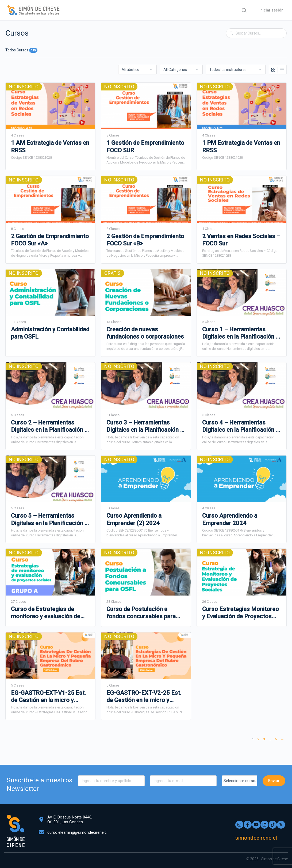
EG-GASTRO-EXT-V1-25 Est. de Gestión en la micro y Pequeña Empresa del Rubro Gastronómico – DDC (48, 697)
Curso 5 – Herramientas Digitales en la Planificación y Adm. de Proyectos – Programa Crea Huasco (49, 520)
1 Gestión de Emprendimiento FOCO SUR (145, 146)
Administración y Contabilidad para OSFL (50, 333)
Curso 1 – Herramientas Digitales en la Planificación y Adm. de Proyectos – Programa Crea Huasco (240, 333)
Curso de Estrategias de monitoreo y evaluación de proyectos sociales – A (46, 613)
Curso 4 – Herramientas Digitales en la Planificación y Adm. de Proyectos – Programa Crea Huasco (240, 426)
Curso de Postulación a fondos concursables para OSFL (141, 613)
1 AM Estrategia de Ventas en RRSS (50, 146)
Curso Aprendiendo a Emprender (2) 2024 (134, 519)
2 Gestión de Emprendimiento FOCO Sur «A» (50, 240)
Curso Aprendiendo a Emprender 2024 (230, 519)
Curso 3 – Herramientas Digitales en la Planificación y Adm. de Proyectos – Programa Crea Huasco (145, 426)
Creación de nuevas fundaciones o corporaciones (145, 333)
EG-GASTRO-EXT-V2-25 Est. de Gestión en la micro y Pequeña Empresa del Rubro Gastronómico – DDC (144, 697)
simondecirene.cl (258, 838)
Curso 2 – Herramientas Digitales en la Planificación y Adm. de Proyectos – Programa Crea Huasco (49, 426)
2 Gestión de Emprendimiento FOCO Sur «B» (145, 240)
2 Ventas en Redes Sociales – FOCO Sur (241, 240)
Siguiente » (282, 740)
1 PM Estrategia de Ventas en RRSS (241, 146)
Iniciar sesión (271, 10)
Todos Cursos (21, 50)
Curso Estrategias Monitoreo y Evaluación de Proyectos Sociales (241, 613)
